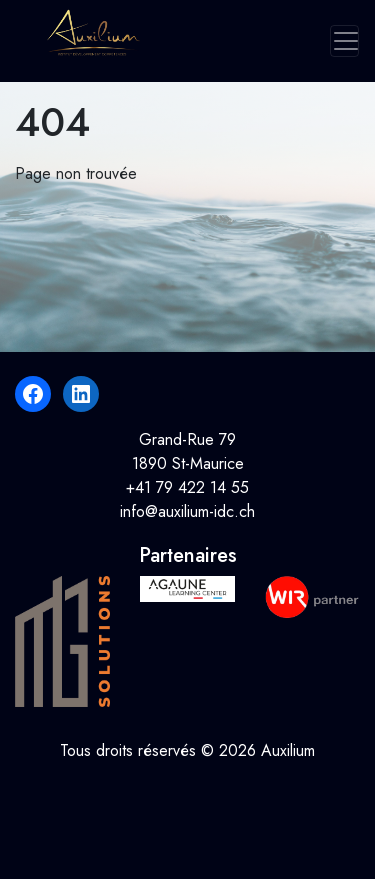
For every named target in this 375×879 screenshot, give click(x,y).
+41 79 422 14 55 (187, 487)
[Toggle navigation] (344, 41)
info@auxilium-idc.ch (187, 511)
